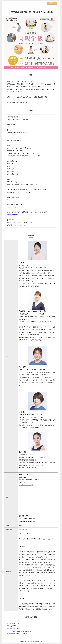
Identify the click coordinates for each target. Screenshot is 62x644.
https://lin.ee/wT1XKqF (20, 225)
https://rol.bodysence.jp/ (13, 215)
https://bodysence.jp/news (13, 207)
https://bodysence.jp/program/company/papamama (18, 200)
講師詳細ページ (23, 265)
